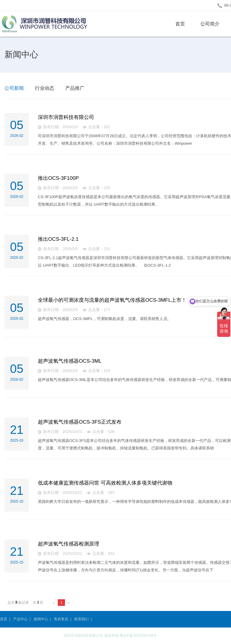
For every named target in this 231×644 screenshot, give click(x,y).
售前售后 (61, 619)
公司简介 (210, 24)
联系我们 (82, 619)
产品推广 (75, 88)
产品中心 (20, 619)
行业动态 (45, 88)
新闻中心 (41, 619)
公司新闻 (14, 88)
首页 (180, 24)
